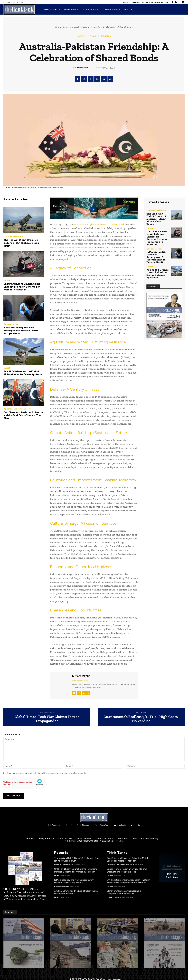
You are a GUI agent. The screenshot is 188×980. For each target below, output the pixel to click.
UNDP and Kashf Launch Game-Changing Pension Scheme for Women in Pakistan (22, 287)
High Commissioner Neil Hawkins (71, 247)
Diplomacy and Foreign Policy (17, 409)
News (93, 36)
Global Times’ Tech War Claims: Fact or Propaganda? (47, 719)
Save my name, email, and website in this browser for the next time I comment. (46, 773)
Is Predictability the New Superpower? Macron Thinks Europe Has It (21, 330)
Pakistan (106, 36)
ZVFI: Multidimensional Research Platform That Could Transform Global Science (128, 881)
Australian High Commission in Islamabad (99, 224)
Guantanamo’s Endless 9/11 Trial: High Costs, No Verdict (141, 719)
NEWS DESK (84, 68)
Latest (66, 27)
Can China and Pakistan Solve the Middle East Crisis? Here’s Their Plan (23, 415)
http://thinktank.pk (80, 681)
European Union (11, 324)
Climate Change (114, 897)
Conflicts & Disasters (13, 236)
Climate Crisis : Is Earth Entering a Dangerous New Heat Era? (124, 892)
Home (58, 27)
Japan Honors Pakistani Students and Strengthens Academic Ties (127, 870)
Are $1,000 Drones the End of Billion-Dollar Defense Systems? (24, 373)
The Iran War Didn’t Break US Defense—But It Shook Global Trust (21, 243)
